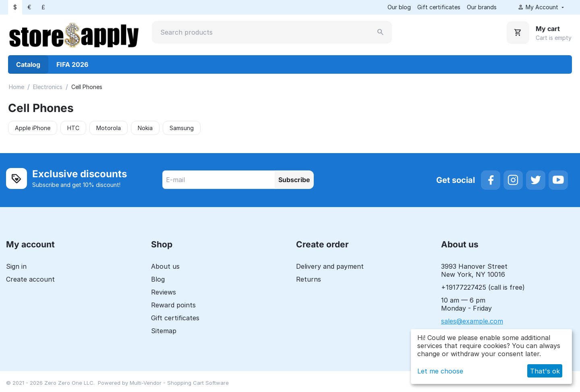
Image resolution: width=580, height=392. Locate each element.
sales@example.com (472, 321)
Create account (30, 279)
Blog (158, 279)
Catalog (28, 64)
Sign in (16, 266)
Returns (309, 279)
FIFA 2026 (72, 64)
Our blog (399, 7)
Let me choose (440, 371)
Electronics (48, 87)
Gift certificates (439, 7)
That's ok (545, 371)
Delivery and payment (330, 266)
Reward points (173, 305)
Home (17, 87)
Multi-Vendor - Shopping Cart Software (179, 383)
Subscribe (294, 180)
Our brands (482, 7)
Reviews (164, 292)
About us (165, 266)
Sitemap (164, 331)
